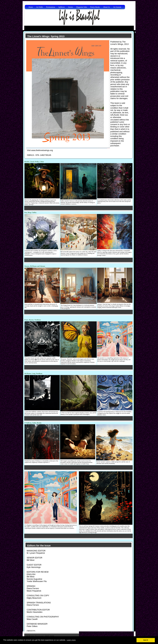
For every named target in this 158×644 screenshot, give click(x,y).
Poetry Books (95, 7)
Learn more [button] (71, 640)
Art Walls (40, 7)
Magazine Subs (82, 7)
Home (31, 7)
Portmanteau (51, 7)
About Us (107, 7)
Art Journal (117, 7)
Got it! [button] (146, 640)
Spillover (62, 7)
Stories (70, 7)
